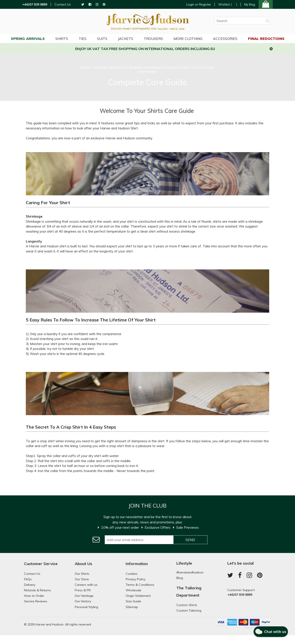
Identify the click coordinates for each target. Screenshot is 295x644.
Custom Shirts (187, 605)
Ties (83, 39)
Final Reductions (266, 39)
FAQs (28, 579)
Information (137, 564)
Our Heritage (84, 596)
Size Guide (133, 601)
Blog (180, 578)
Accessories (225, 39)
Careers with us (86, 585)
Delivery (30, 585)
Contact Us (63, 5)
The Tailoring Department (189, 591)
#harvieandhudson (190, 572)
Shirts (62, 39)
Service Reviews (36, 601)
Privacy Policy (135, 579)
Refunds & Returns (37, 590)
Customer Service (41, 564)
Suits (102, 39)
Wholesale (133, 590)
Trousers (153, 39)
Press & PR (83, 590)
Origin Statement (138, 596)
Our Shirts (82, 574)
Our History (83, 601)
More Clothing (188, 39)
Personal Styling (86, 607)
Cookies (132, 574)
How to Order (34, 596)
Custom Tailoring (189, 610)
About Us (83, 564)
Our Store (82, 579)
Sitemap (132, 607)
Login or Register (199, 4)
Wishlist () (228, 5)
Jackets (126, 39)
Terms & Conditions (140, 585)
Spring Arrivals (28, 39)
